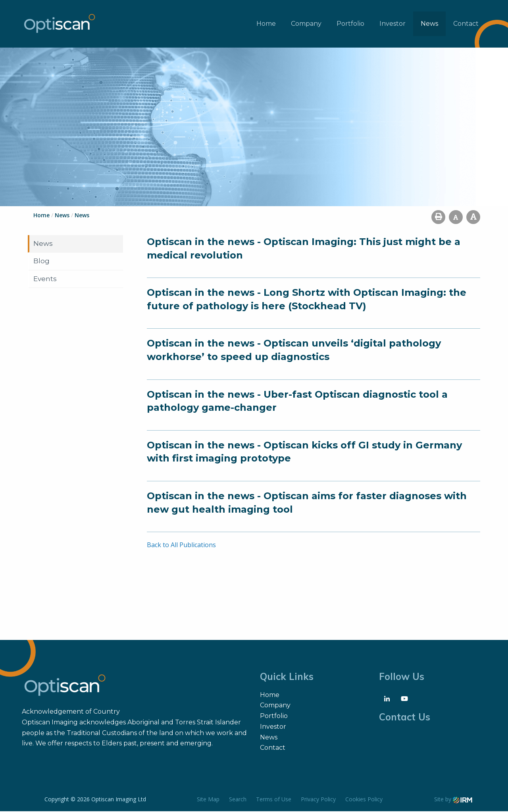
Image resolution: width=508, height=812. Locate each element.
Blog (41, 262)
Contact (466, 24)
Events (45, 280)
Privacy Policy (318, 800)
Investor (393, 24)
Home (266, 24)
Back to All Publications (181, 546)
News (429, 24)
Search (238, 800)
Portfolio (350, 24)
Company (306, 24)
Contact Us (405, 718)
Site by (453, 800)
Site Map (208, 800)
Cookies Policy (364, 800)
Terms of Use (274, 800)
